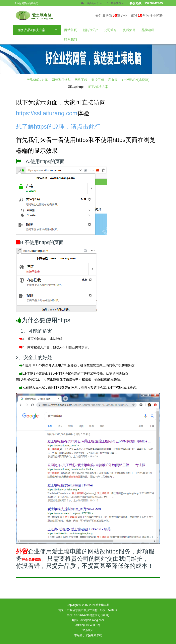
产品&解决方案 (37, 80)
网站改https (76, 87)
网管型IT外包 (61, 80)
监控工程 (98, 80)
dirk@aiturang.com (92, 619)
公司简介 (110, 30)
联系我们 (116, 3)
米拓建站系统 (94, 635)
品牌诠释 (148, 30)
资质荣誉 (129, 30)
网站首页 (71, 30)
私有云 (113, 80)
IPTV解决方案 (98, 87)
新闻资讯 (89, 30)
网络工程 (81, 80)
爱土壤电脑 (102, 604)
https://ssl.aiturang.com (47, 113)
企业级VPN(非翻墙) (136, 80)
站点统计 (88, 629)
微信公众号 (93, 3)
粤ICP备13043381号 (88, 624)
